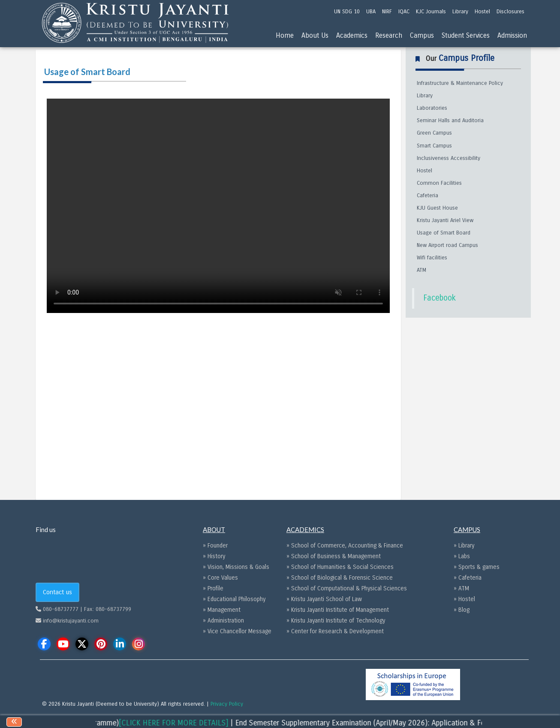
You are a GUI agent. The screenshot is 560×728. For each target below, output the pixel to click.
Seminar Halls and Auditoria (450, 120)
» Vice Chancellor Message (237, 631)
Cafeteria (428, 196)
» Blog (462, 610)
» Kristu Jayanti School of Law (324, 599)
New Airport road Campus (447, 245)
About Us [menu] (315, 35)
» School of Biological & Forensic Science (340, 578)
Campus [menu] (422, 35)
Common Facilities (439, 183)
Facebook (440, 298)
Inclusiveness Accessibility (449, 158)
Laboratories (432, 108)
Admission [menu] (512, 35)
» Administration (223, 621)
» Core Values (220, 578)
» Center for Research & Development (335, 631)
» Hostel (464, 599)
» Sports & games (477, 567)
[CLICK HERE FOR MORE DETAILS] (183, 723)
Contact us (57, 592)
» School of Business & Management (334, 556)
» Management (222, 610)
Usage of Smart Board (444, 233)
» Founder (215, 546)
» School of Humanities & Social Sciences (340, 567)
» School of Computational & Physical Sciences (347, 588)
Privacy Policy (227, 704)
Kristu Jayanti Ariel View (445, 220)
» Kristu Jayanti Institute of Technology (336, 621)
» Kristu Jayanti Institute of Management (338, 610)
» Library (464, 546)
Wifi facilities (432, 258)
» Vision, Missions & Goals (236, 567)
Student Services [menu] (466, 35)
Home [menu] (285, 35)
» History (214, 556)
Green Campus (434, 133)
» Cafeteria (468, 578)
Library (425, 96)
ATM (422, 270)
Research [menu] (389, 35)
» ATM (461, 588)
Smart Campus (434, 146)
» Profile (213, 588)
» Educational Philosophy (234, 599)
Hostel (425, 171)
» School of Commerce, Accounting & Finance (345, 546)
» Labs (462, 556)
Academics (352, 35)
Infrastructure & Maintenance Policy (460, 83)
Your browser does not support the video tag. (218, 206)
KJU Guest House (437, 208)
